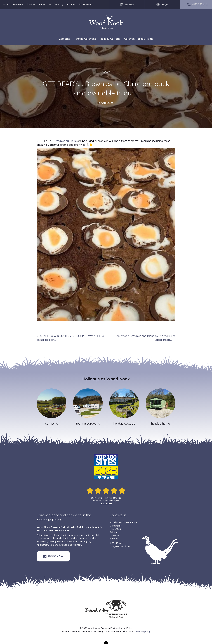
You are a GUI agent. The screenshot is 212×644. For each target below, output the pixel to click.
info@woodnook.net (120, 546)
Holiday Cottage (110, 39)
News (106, 72)
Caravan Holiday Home (139, 39)
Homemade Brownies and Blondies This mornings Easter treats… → (145, 338)
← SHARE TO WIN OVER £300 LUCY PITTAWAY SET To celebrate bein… (70, 338)
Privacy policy (143, 631)
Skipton (73, 541)
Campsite (65, 39)
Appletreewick (44, 545)
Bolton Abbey (60, 545)
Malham (77, 545)
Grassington (84, 541)
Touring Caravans (85, 39)
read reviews (106, 503)
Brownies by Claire (65, 141)
